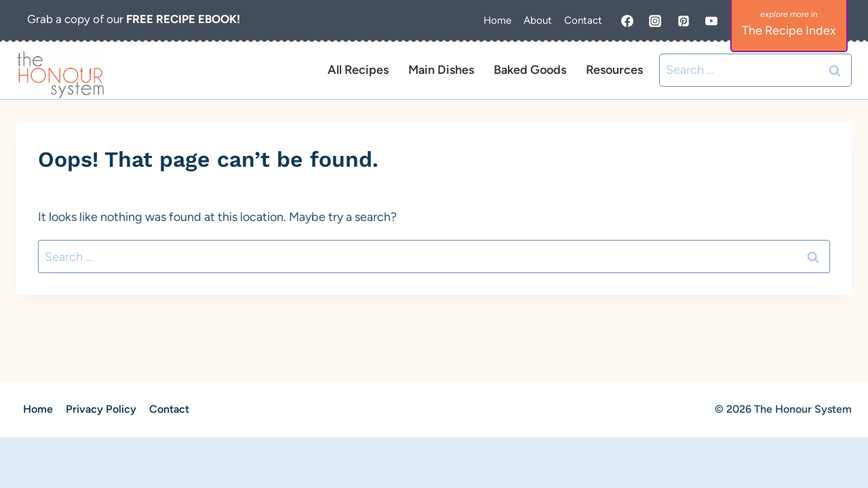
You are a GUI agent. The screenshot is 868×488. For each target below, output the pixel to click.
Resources (614, 70)
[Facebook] (627, 21)
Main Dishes (441, 70)
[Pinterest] (684, 21)
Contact (583, 20)
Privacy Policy (101, 409)
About (538, 20)
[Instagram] (655, 21)
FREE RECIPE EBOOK (181, 19)
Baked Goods (530, 70)
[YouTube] (711, 21)
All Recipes (358, 70)
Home (497, 20)
